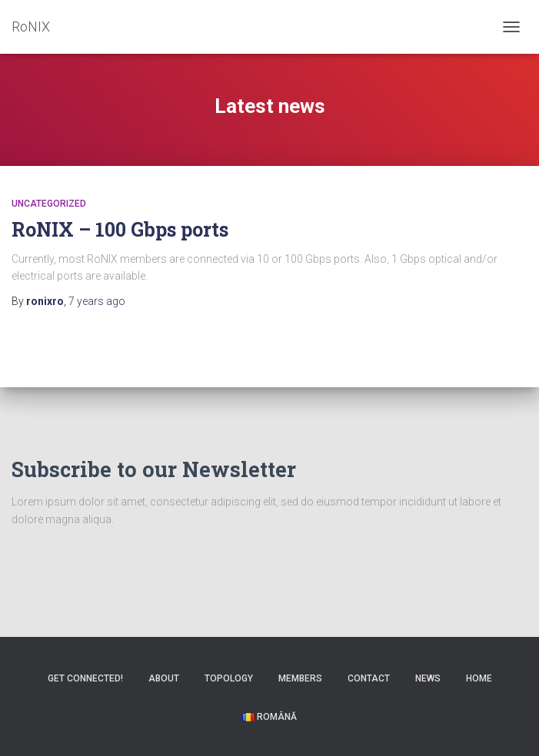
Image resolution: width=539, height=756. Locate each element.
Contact (369, 678)
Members (300, 678)
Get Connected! (85, 678)
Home (479, 678)
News (428, 678)
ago (97, 301)
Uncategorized (49, 204)
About (164, 678)
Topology (229, 678)
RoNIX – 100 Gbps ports (120, 229)
